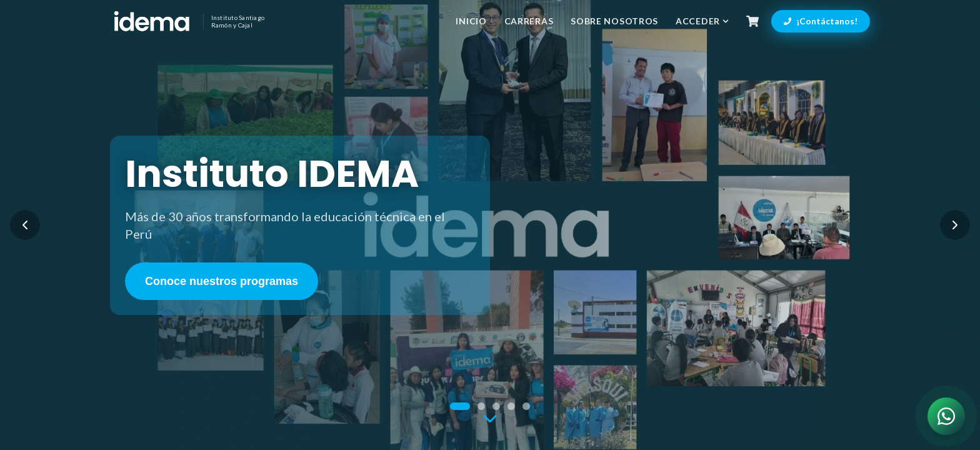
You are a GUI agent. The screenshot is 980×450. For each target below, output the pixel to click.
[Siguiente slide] (955, 225)
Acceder (702, 21)
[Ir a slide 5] (526, 406)
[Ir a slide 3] (496, 406)
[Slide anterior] (25, 225)
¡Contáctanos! (821, 21)
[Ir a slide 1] (460, 406)
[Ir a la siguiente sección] (490, 419)
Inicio (471, 21)
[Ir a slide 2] (481, 406)
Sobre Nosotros (614, 21)
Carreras (529, 21)
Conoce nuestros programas (222, 281)
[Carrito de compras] (752, 21)
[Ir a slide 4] (511, 406)
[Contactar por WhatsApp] (946, 416)
